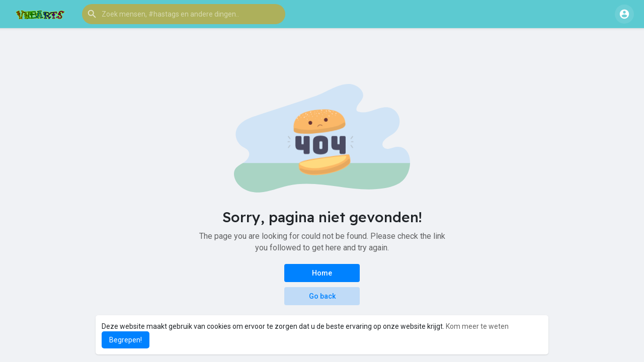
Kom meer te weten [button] (477, 326)
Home (322, 273)
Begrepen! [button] (126, 340)
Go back (322, 296)
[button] (184, 14)
